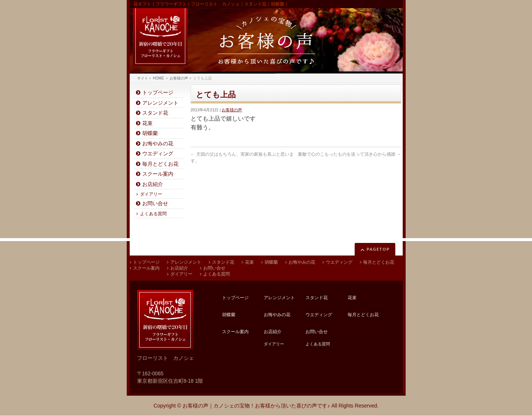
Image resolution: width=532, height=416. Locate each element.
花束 (147, 123)
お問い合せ (155, 204)
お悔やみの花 (158, 144)
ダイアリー (151, 194)
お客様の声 (232, 110)
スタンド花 (155, 113)
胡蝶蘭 (150, 133)
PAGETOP (378, 249)
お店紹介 (153, 184)
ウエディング (158, 154)
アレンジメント (160, 103)
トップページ (158, 93)
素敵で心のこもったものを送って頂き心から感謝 (349, 154)
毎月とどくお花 (160, 164)
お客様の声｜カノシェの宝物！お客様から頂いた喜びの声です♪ (256, 406)
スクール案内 (158, 174)
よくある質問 (153, 214)
